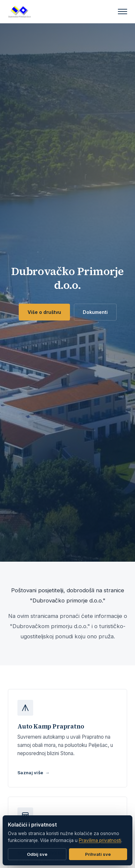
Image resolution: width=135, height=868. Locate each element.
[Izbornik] (123, 12)
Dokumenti (95, 312)
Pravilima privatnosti (100, 840)
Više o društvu (44, 312)
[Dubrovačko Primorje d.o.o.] (19, 12)
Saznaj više (30, 773)
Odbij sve (37, 854)
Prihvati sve (98, 854)
